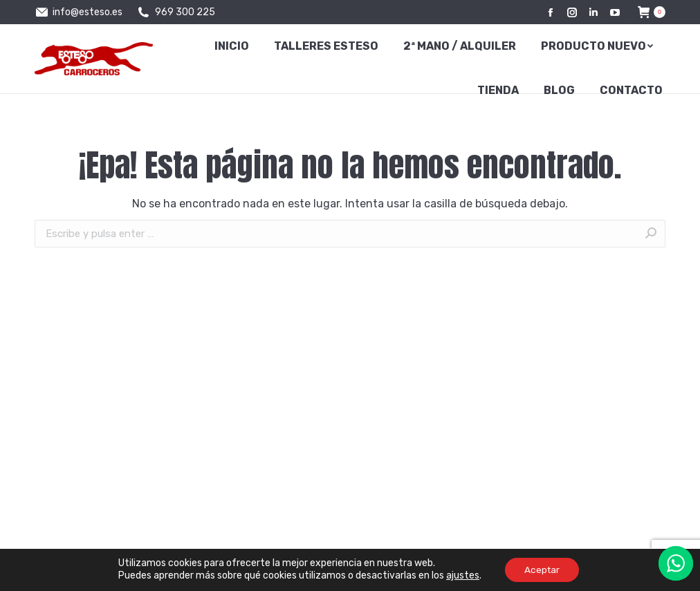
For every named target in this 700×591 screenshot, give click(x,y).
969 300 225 (175, 12)
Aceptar (542, 569)
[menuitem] (232, 46)
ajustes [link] (461, 575)
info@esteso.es (79, 12)
